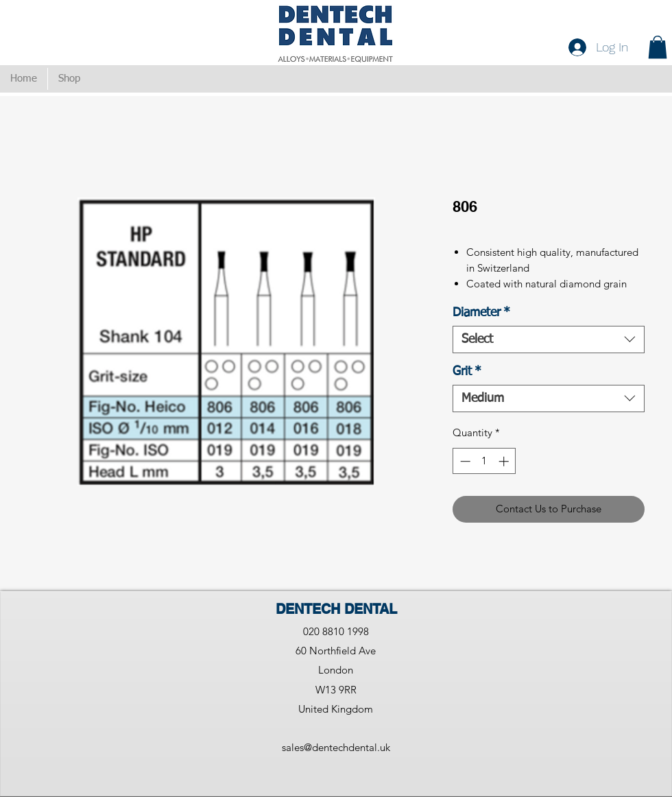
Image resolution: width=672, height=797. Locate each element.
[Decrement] (464, 461)
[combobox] (549, 340)
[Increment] (505, 461)
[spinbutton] (484, 461)
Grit (467, 372)
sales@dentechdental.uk (336, 747)
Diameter (481, 313)
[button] (658, 47)
